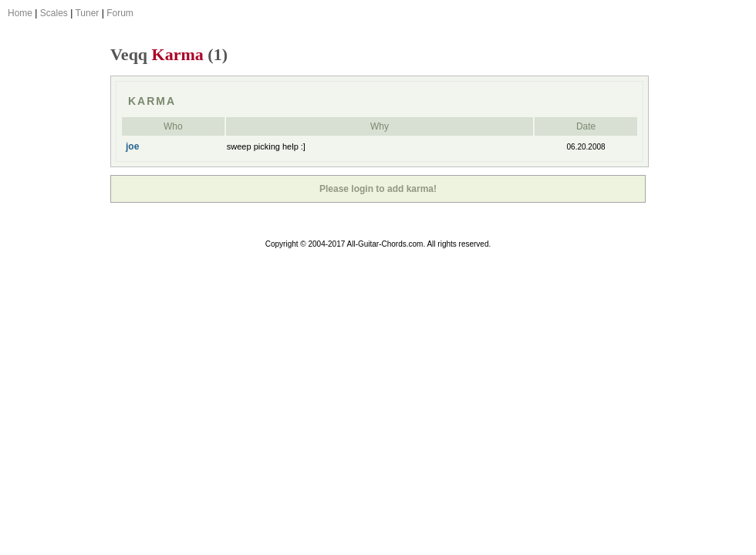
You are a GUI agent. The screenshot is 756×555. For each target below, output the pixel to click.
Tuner (87, 13)
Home (20, 13)
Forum (120, 13)
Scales (54, 13)
